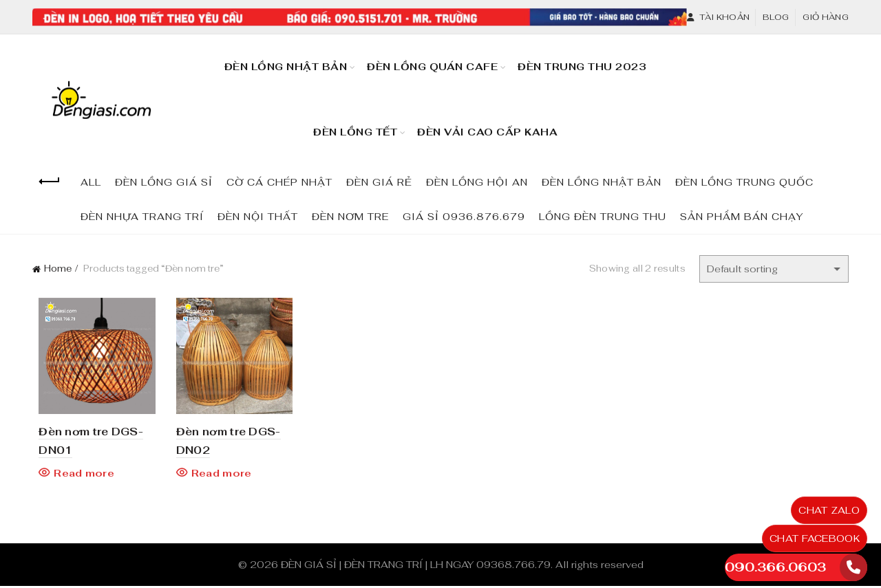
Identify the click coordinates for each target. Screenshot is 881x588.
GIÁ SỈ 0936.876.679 (464, 217)
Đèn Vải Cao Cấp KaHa (492, 126)
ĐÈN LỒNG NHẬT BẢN (602, 182)
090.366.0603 (775, 567)
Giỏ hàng (826, 17)
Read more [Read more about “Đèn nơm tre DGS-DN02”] (217, 475)
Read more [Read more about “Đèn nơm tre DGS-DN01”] (78, 475)
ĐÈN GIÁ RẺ (379, 182)
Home (58, 269)
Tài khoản (718, 17)
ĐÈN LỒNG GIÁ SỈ (164, 182)
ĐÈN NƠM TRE (350, 217)
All (91, 182)
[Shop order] (774, 269)
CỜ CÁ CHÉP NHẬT (279, 182)
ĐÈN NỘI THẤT (258, 217)
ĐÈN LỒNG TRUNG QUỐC (744, 182)
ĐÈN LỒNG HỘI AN (477, 182)
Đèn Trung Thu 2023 (586, 61)
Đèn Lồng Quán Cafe (437, 61)
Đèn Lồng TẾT (355, 132)
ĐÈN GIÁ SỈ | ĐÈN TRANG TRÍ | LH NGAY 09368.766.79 (416, 567)
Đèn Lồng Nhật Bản (286, 67)
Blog (776, 17)
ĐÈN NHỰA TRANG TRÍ (142, 217)
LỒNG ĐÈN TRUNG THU (603, 217)
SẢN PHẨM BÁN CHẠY (742, 217)
